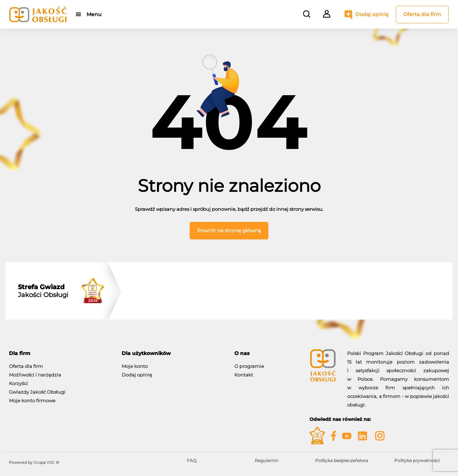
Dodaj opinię (372, 14)
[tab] (60, 353)
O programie (249, 366)
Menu (94, 14)
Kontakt (244, 375)
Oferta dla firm (422, 14)
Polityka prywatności (417, 460)
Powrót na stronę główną (229, 230)
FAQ (192, 460)
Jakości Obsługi (43, 291)
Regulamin (267, 460)
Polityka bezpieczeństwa (342, 460)
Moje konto (135, 366)
